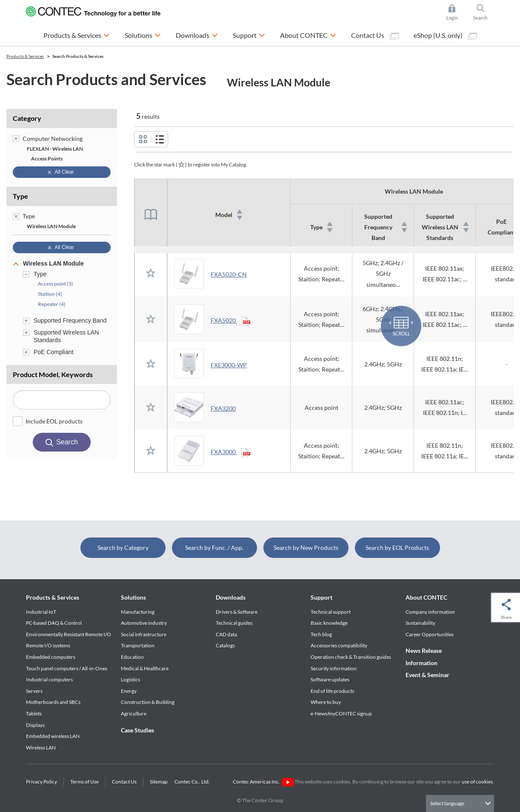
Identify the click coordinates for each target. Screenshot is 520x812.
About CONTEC (426, 597)
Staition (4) (50, 294)
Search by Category (123, 548)
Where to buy (326, 702)
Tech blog (321, 634)
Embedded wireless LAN (53, 736)
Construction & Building (148, 702)
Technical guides (234, 623)
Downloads (231, 597)
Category (27, 118)
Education (132, 657)
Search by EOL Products (397, 548)
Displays (35, 725)
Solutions (133, 597)
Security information (334, 668)
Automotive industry (144, 623)
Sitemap (159, 782)
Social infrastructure (144, 634)
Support (321, 597)
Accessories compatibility (339, 645)
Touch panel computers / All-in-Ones (67, 668)
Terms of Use (84, 782)
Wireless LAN (41, 748)
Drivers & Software (237, 612)
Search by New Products (306, 548)
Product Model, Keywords (53, 374)
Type (20, 196)
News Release (424, 650)
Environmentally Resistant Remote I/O (69, 634)
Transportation (138, 645)
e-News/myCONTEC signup (341, 713)
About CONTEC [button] (308, 34)
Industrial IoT (41, 612)
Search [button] (484, 12)
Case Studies (137, 730)
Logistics (130, 679)
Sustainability (420, 623)
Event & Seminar (427, 675)
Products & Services (53, 597)
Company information (430, 612)
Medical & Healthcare (145, 668)
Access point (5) (56, 284)
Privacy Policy (41, 782)
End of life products (332, 691)
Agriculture (134, 713)
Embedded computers (51, 657)
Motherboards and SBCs (53, 702)
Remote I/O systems (48, 645)
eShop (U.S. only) (445, 35)
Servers (34, 691)
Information (421, 663)
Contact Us (375, 35)
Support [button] (249, 34)
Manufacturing (138, 612)
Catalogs (225, 645)
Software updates (330, 679)
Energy (129, 691)
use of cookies (477, 782)
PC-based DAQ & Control (54, 623)
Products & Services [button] (77, 34)
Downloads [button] (197, 34)
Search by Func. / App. (214, 548)
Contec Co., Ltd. (193, 782)
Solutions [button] (143, 34)
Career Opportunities (430, 634)
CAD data (226, 634)
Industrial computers (49, 679)
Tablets (34, 713)
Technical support (331, 612)
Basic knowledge (329, 623)
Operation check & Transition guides (351, 657)
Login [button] (456, 12)
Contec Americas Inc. (263, 782)
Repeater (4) (52, 304)
